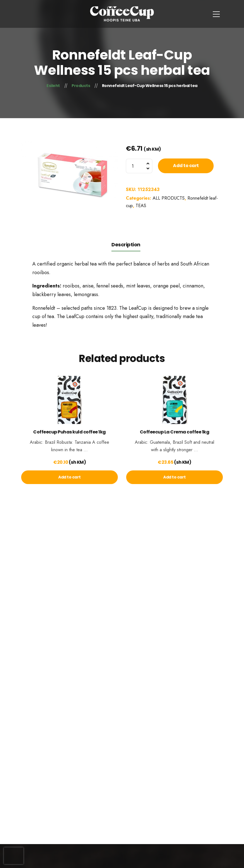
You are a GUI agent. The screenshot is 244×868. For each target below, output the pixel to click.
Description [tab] (126, 245)
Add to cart (186, 166)
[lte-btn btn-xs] (69, 477)
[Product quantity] (139, 166)
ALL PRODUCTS (169, 198)
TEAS (141, 206)
